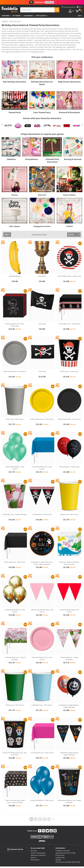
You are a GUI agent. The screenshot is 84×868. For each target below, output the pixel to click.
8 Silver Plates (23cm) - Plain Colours (15, 361)
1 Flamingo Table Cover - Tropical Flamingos (15, 648)
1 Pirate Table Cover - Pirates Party (69, 313)
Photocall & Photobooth (69, 102)
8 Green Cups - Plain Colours (15, 694)
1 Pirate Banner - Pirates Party (42, 504)
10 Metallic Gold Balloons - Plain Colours (15, 600)
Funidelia (5, 21)
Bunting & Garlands (73, 149)
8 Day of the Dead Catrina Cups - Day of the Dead (15, 743)
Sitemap (58, 849)
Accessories (28, 16)
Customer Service (15, 839)
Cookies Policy (60, 847)
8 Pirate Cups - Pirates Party (69, 361)
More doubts (35, 849)
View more (8, 41)
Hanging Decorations (42, 216)
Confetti (69, 216)
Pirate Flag (42, 313)
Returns (33, 847)
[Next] (53, 808)
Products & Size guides (38, 842)
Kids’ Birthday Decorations (15, 71)
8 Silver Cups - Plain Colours (15, 408)
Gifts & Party (41, 16)
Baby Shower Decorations (69, 71)
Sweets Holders (69, 184)
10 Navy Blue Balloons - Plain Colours (42, 790)
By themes (16, 16)
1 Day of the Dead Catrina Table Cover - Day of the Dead (15, 791)
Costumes (5, 16)
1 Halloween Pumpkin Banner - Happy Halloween (69, 743)
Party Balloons (32, 149)
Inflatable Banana (15, 265)
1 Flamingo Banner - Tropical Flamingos (69, 648)
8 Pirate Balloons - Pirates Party (69, 456)
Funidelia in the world (62, 840)
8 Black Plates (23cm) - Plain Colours (69, 408)
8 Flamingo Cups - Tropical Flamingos (15, 504)
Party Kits (42, 184)
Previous (2, 114)
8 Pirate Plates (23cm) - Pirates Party (69, 265)
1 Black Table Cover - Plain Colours (15, 551)
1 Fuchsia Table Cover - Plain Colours (42, 742)
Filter (6, 224)
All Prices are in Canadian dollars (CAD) (68, 851)
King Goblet (42, 265)
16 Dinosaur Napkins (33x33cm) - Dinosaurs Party (69, 552)
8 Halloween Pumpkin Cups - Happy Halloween (69, 791)
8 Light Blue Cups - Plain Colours (42, 694)
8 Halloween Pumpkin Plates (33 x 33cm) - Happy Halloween (42, 552)
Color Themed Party (42, 102)
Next (82, 114)
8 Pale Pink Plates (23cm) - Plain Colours (42, 648)
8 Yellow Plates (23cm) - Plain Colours (42, 408)
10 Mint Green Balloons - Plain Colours (15, 457)
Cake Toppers (15, 216)
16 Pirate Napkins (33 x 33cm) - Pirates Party (15, 314)
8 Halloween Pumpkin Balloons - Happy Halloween (69, 695)
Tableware (11, 149)
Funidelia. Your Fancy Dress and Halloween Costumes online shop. (10, 10)
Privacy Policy (60, 844)
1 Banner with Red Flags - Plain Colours (69, 600)
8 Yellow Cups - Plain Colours (69, 504)
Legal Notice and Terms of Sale (65, 842)
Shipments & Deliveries (38, 844)
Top (79, 16)
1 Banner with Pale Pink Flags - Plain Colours (42, 600)
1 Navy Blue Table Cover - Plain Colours (42, 457)
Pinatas (15, 184)
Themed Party (15, 102)
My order (34, 840)
